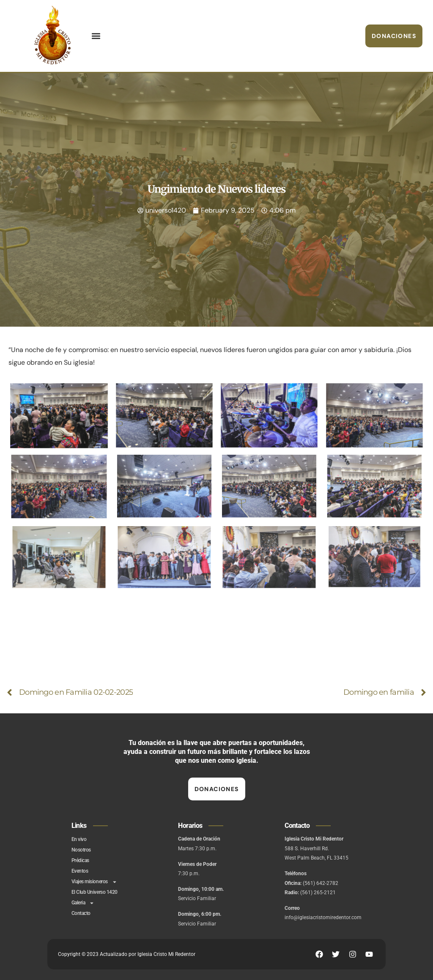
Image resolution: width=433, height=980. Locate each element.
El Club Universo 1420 (95, 892)
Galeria (83, 903)
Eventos (80, 871)
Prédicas (80, 860)
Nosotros (81, 850)
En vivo (79, 839)
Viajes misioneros (94, 882)
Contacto (81, 913)
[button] (96, 36)
